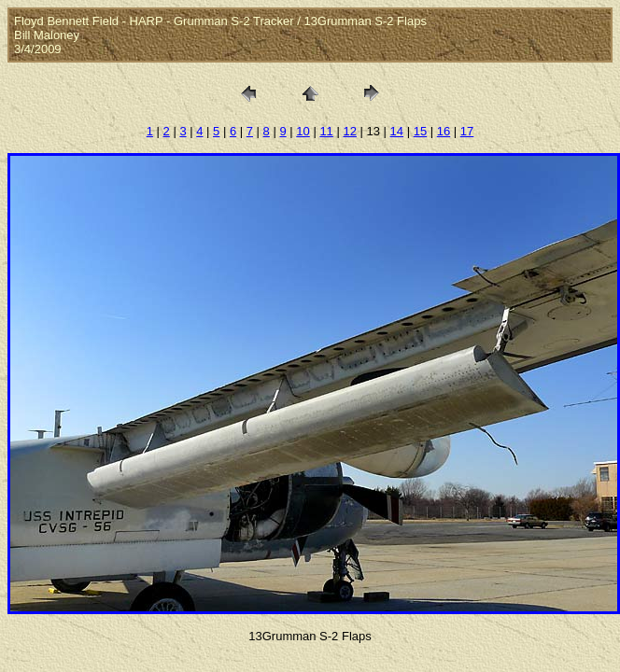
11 (326, 131)
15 (420, 131)
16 (444, 131)
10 (303, 131)
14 (397, 131)
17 (467, 131)
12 (349, 131)
